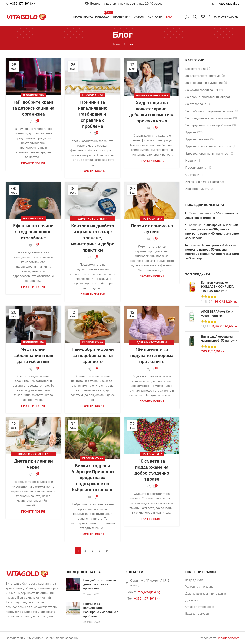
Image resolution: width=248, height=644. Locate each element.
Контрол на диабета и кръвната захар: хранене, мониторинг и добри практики (93, 238)
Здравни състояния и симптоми (208, 146)
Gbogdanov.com (228, 638)
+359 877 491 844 (147, 599)
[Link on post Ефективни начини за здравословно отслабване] (33, 200)
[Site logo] (26, 16)
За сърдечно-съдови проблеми (208, 125)
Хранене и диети (198, 189)
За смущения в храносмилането (209, 118)
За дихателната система (203, 76)
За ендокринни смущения (204, 83)
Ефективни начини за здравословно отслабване (33, 232)
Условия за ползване (199, 587)
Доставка (192, 600)
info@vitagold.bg (149, 592)
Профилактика (33, 95)
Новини (191, 161)
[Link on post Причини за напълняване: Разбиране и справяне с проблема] (93, 77)
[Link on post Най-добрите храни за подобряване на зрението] (93, 324)
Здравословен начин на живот (208, 153)
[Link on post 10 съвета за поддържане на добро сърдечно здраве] (152, 436)
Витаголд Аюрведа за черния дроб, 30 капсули (219, 339)
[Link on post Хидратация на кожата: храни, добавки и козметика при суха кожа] (152, 77)
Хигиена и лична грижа (152, 96)
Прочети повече (33, 163)
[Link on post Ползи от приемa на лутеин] (152, 200)
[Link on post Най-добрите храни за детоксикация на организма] (33, 77)
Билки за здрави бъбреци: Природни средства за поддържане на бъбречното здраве (93, 478)
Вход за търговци (197, 613)
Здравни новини (197, 139)
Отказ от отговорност (200, 607)
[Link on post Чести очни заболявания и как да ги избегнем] (33, 324)
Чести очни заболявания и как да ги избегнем (33, 355)
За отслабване (196, 104)
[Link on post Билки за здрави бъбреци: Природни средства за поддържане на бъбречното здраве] (93, 438)
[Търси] (195, 17)
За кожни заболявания (202, 90)
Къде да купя (194, 580)
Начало (117, 44)
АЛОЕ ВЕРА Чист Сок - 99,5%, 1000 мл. (217, 314)
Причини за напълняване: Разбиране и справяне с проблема (93, 114)
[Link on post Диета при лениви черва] (33, 436)
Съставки (192, 175)
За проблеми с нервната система (210, 111)
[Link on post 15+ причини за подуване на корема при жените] (152, 324)
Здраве (191, 132)
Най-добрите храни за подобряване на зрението (93, 355)
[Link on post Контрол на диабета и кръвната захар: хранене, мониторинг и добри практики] (93, 200)
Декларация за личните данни (206, 593)
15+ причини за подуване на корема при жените (152, 356)
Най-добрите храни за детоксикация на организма (33, 108)
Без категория (196, 69)
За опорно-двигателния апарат (208, 97)
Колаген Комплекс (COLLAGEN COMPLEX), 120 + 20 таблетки (218, 287)
